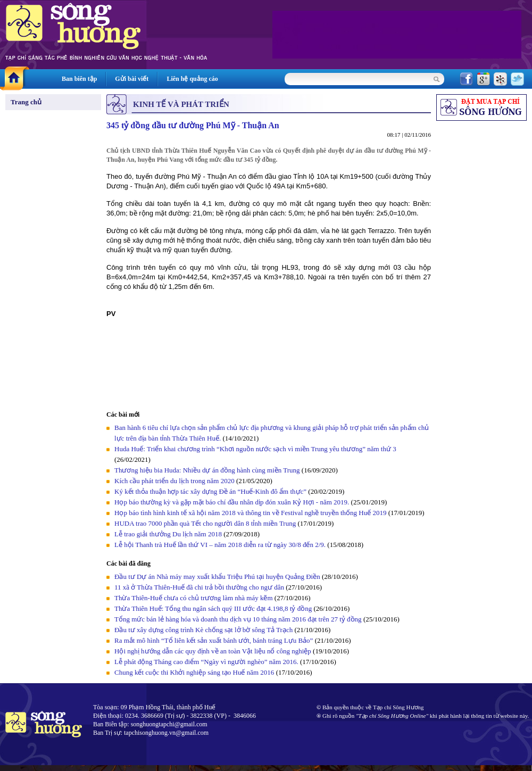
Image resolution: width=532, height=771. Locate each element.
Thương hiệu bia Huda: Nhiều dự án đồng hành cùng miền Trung (207, 470)
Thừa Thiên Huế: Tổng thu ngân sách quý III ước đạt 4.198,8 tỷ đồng (213, 608)
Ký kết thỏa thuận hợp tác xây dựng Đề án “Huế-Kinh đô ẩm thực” (210, 491)
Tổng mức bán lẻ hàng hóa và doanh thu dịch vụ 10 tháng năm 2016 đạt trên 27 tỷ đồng (238, 619)
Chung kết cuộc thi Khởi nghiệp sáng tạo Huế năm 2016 (194, 672)
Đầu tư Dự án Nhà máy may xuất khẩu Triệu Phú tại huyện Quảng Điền (217, 577)
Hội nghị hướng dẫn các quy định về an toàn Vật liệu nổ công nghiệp (213, 651)
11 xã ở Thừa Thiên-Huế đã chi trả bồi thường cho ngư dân (199, 587)
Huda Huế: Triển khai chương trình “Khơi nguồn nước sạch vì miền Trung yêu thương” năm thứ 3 (255, 449)
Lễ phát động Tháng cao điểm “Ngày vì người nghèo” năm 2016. (206, 662)
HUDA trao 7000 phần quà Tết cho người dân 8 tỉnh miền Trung (205, 523)
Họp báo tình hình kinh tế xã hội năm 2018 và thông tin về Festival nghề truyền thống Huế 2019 (250, 513)
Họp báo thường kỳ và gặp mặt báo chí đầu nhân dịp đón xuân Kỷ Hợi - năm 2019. (233, 502)
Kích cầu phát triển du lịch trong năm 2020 (175, 481)
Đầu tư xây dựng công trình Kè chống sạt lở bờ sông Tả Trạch (203, 630)
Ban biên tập (79, 79)
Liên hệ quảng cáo (192, 79)
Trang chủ (26, 102)
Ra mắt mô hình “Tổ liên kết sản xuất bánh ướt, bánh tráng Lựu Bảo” (214, 640)
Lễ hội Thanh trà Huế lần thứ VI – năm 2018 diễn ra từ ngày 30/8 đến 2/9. (221, 545)
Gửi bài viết (132, 79)
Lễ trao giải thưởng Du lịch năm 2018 (169, 534)
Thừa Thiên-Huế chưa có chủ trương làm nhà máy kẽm (194, 598)
